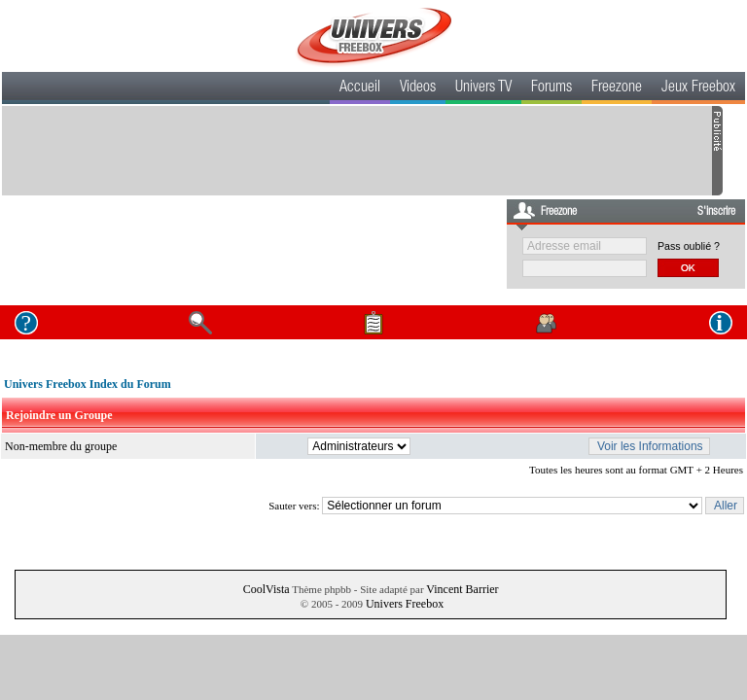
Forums (551, 88)
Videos (418, 88)
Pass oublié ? (689, 246)
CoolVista (267, 589)
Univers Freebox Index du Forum (88, 384)
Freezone (617, 88)
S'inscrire (716, 212)
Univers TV (483, 88)
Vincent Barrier (462, 589)
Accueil (360, 88)
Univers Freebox (405, 604)
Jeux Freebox (698, 88)
